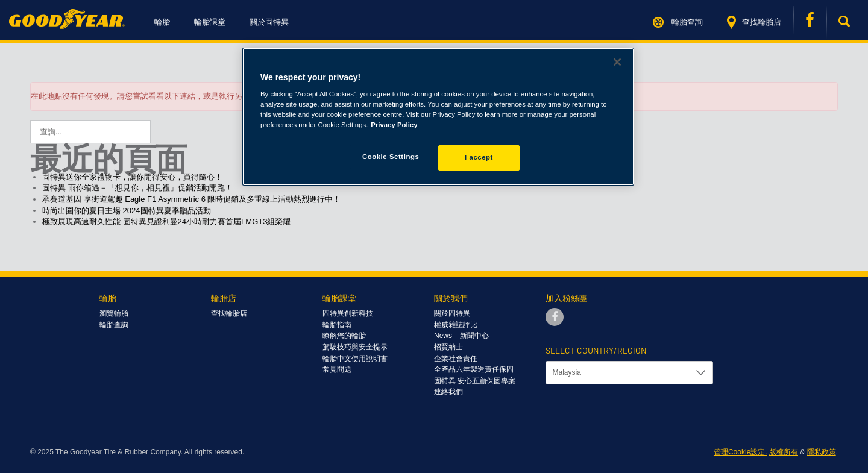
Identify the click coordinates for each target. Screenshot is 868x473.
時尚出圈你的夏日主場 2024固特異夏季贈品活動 (127, 211)
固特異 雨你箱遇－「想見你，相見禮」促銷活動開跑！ (137, 188)
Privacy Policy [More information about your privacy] (394, 125)
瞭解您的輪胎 (344, 336)
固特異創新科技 (348, 313)
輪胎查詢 (678, 22)
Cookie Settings (391, 157)
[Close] (617, 62)
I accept (479, 157)
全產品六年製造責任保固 (474, 369)
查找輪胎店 (754, 22)
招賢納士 (448, 347)
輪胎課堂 (210, 22)
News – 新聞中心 (461, 336)
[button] (847, 22)
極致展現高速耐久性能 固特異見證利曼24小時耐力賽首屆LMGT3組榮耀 (166, 221)
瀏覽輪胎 (114, 313)
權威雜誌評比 (456, 325)
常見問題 (337, 369)
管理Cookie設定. (741, 452)
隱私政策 (822, 452)
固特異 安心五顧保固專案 (475, 381)
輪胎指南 (337, 325)
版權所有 (784, 452)
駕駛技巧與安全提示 (355, 347)
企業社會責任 (456, 359)
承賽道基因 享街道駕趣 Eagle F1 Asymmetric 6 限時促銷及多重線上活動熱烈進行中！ (192, 199)
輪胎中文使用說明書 (355, 359)
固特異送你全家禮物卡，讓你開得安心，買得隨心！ (132, 177)
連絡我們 (448, 392)
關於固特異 (269, 22)
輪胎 (162, 22)
